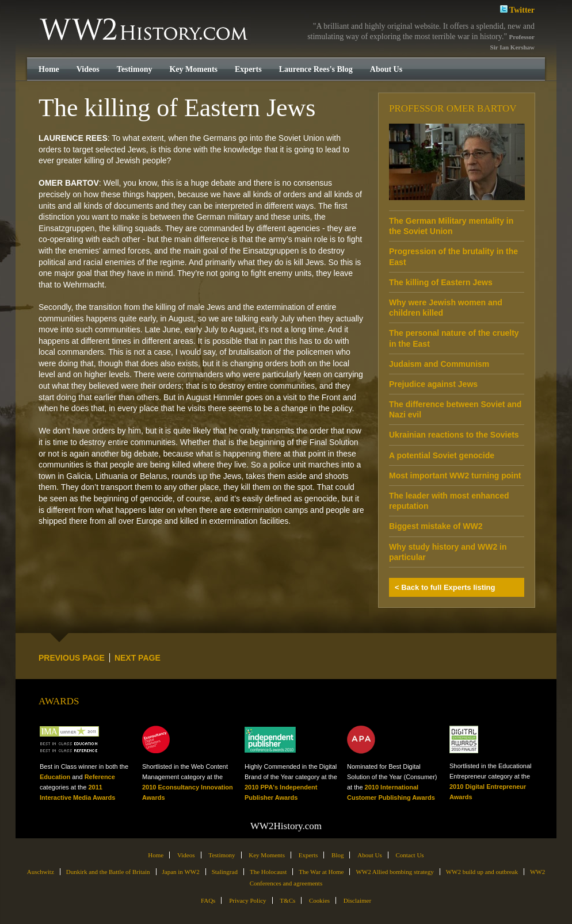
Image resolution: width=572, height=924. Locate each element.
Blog (338, 855)
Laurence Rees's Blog (316, 69)
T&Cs (287, 900)
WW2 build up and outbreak (482, 872)
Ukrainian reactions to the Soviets (454, 435)
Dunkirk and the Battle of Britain (108, 872)
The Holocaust (268, 872)
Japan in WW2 (181, 872)
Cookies (319, 900)
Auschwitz (41, 872)
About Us (386, 69)
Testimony (135, 69)
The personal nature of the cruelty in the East (454, 338)
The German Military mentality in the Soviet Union (451, 226)
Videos (88, 69)
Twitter (517, 9)
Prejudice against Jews (433, 384)
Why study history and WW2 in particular (448, 552)
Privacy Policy (247, 900)
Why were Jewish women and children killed (446, 308)
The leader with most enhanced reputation (449, 501)
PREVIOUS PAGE (72, 658)
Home (49, 69)
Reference (100, 777)
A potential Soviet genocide (442, 455)
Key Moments (193, 69)
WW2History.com (145, 30)
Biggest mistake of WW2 (436, 526)
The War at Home (321, 872)
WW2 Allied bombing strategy (394, 872)
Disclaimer (357, 900)
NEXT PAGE (138, 658)
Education (55, 777)
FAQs (208, 900)
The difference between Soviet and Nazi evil (455, 409)
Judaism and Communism (439, 364)
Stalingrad (225, 872)
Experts (248, 69)
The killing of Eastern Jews (441, 282)
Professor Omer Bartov (453, 108)
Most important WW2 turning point (455, 476)
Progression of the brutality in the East (453, 256)
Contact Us (409, 855)
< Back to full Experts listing (445, 587)
